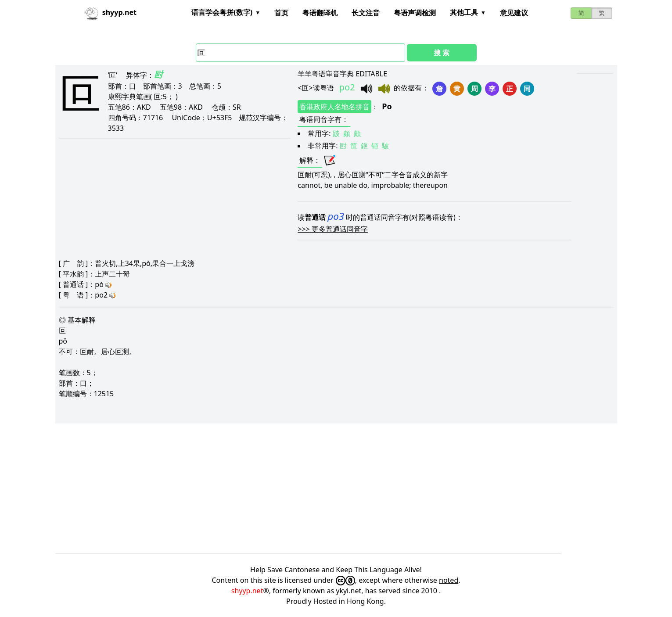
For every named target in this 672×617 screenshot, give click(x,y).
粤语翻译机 (320, 13)
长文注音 (366, 13)
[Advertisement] (319, 488)
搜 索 (442, 53)
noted (449, 580)
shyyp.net (247, 591)
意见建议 (514, 13)
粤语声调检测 (415, 13)
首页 (281, 13)
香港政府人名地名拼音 (334, 107)
